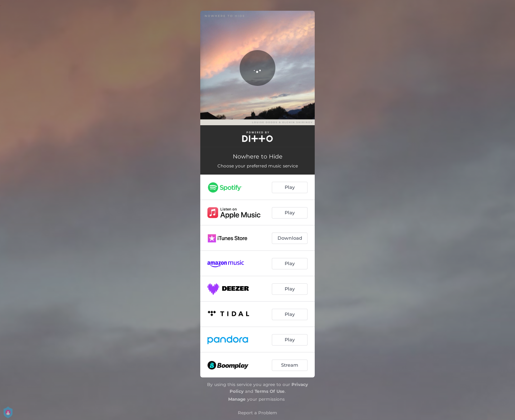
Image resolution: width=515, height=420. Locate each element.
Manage (237, 399)
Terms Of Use (270, 391)
